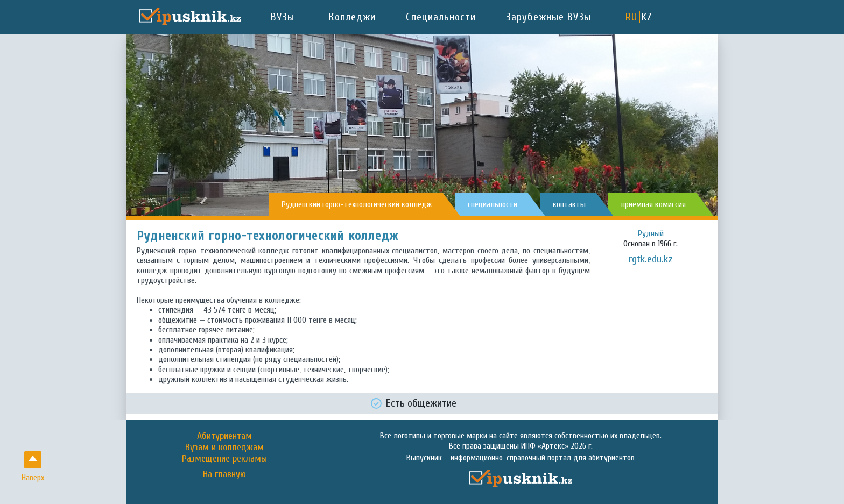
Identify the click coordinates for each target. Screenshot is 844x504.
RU (631, 17)
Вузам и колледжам (224, 447)
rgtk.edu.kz (651, 259)
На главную (224, 474)
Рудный (651, 233)
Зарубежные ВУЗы (548, 17)
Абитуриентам (224, 436)
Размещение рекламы (224, 459)
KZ (647, 17)
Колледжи (352, 17)
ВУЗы (283, 17)
